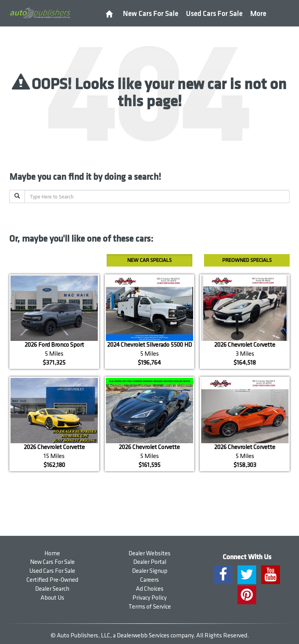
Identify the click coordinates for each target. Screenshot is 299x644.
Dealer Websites (149, 554)
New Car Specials (149, 260)
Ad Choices (150, 589)
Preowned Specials (247, 260)
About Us (52, 598)
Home (52, 554)
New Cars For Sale (151, 14)
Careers (149, 580)
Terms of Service (150, 607)
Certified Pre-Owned (52, 580)
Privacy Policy (149, 598)
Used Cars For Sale (214, 14)
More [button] (258, 14)
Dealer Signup (150, 571)
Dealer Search (52, 589)
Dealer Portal (150, 562)
